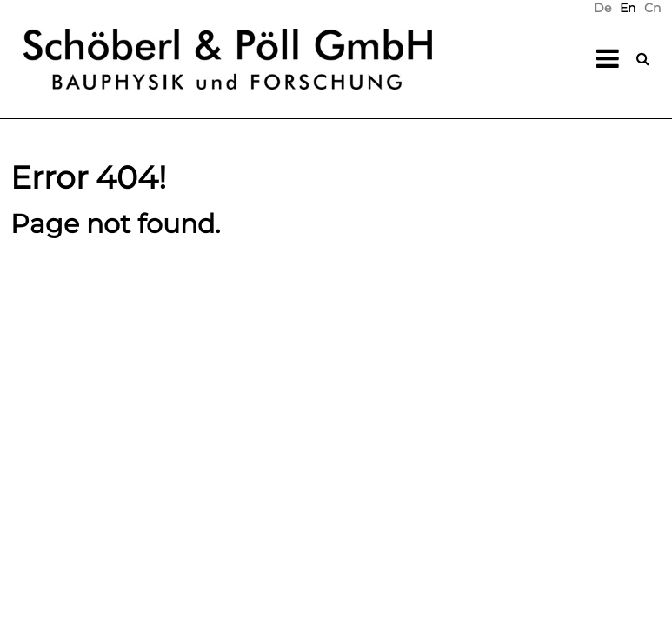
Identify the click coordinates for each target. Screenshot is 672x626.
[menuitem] (602, 9)
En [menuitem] (628, 8)
